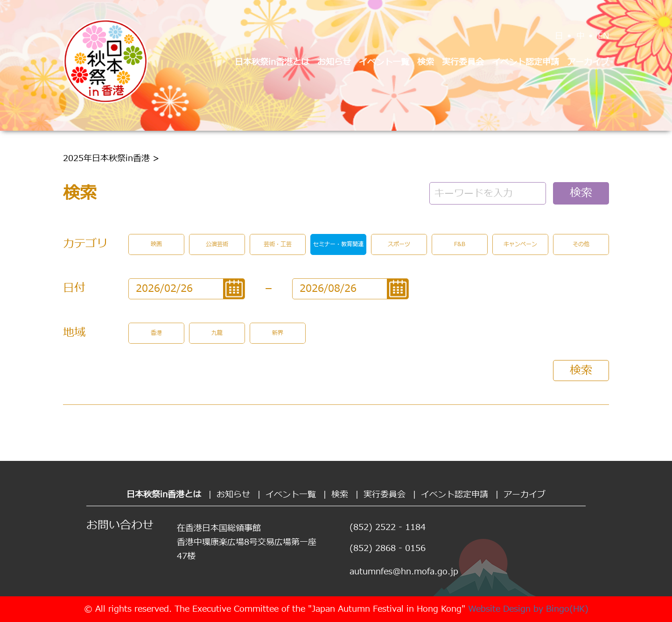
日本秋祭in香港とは (272, 62)
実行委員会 (463, 62)
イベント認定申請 (525, 62)
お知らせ (334, 62)
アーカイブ (588, 62)
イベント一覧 (384, 62)
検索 (426, 62)
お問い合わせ (120, 526)
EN (603, 36)
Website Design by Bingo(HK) (528, 609)
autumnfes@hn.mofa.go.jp (404, 572)
